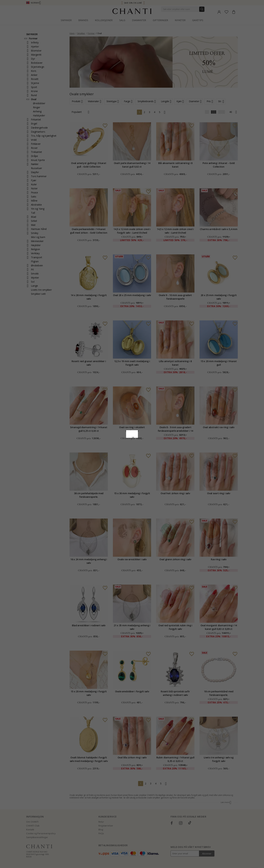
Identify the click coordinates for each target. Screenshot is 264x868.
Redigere (147, 462)
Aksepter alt (132, 454)
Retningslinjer (112, 442)
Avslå (117, 462)
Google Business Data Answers (141, 446)
